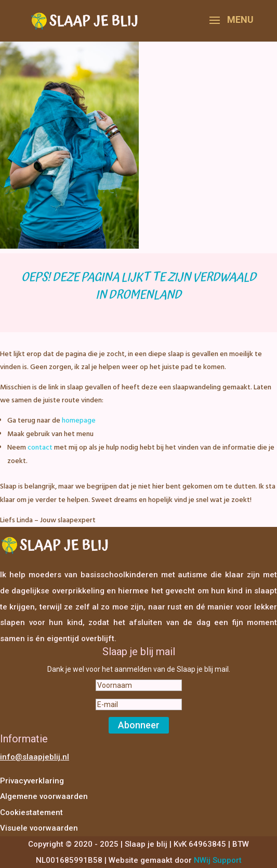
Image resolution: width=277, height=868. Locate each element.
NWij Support (218, 860)
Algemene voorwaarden (44, 796)
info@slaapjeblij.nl (35, 757)
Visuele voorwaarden (39, 828)
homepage (79, 421)
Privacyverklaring (32, 781)
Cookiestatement (31, 812)
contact (40, 448)
